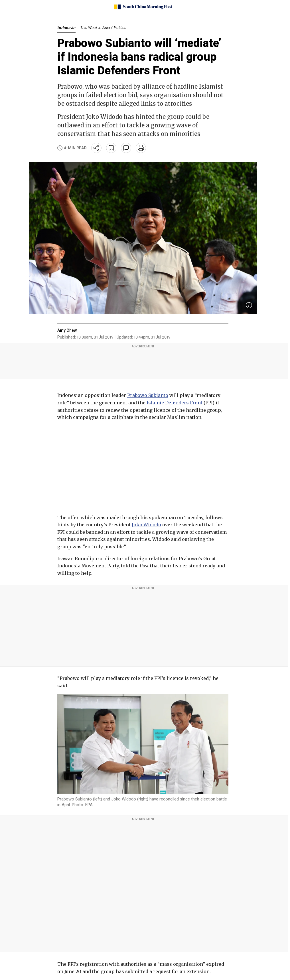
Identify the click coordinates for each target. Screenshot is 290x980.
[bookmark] (111, 148)
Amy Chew (67, 330)
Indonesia (66, 28)
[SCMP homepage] (143, 7)
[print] (141, 148)
